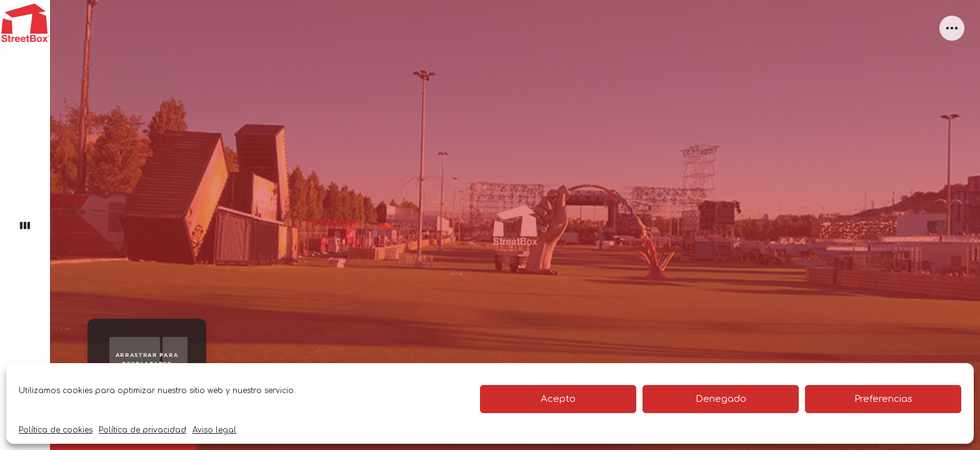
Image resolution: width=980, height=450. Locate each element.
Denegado (721, 399)
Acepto (558, 399)
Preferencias (883, 399)
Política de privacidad (142, 430)
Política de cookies (56, 430)
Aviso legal (214, 430)
